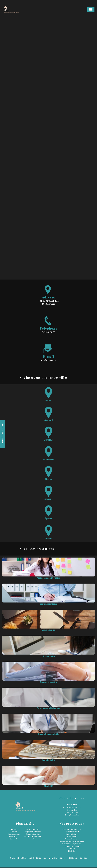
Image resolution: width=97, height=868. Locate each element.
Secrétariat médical (33, 835)
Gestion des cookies (78, 858)
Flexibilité (72, 852)
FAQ (33, 839)
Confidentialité (72, 849)
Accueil (14, 830)
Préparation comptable (33, 832)
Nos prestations (14, 835)
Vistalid (16, 858)
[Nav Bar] (91, 9)
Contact (14, 832)
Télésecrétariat (72, 837)
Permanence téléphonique (33, 837)
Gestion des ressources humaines (72, 842)
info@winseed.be (48, 361)
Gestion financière (33, 830)
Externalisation (72, 835)
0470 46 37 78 (48, 333)
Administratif (14, 837)
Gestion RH (14, 839)
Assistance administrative (72, 830)
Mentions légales (57, 858)
